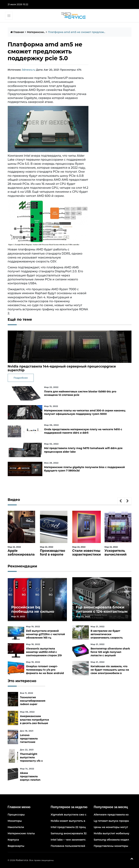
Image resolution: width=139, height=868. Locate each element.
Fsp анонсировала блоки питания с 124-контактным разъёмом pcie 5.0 (102, 611)
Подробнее (21, 378)
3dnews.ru (29, 70)
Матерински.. (36, 32)
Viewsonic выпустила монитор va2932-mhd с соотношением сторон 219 (44, 652)
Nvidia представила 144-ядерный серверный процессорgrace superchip (62, 368)
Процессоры (16, 815)
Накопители (16, 827)
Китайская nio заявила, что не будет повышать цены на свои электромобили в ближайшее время (110, 672)
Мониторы (15, 821)
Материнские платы (21, 833)
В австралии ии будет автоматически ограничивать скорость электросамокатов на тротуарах (107, 638)
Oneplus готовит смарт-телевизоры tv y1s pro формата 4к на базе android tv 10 (45, 672)
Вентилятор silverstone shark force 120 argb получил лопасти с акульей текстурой (110, 654)
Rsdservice (22, 860)
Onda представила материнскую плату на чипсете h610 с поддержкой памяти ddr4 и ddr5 (83, 431)
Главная (17, 32)
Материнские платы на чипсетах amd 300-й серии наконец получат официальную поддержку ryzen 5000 (85, 412)
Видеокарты (16, 846)
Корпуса (13, 840)
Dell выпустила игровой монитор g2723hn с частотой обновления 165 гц (45, 634)
